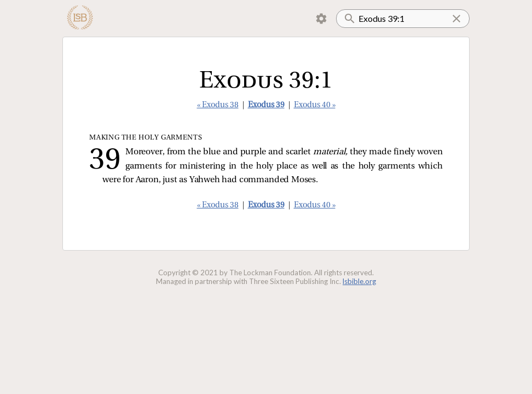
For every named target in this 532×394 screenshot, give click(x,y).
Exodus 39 (266, 105)
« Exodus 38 (218, 105)
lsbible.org (359, 281)
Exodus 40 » (315, 105)
